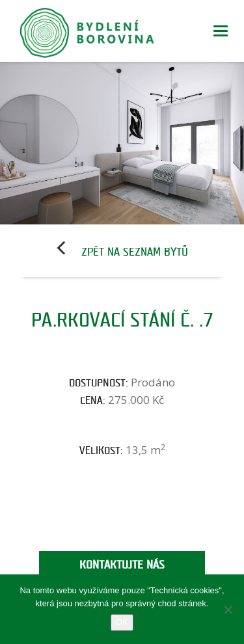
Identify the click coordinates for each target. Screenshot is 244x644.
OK (122, 622)
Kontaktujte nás (122, 565)
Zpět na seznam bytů (135, 252)
